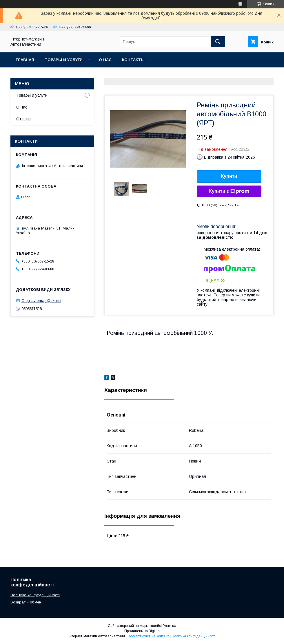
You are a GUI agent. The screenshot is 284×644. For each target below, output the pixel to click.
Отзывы (24, 119)
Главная (25, 60)
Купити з (229, 191)
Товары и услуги (64, 60)
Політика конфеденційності (35, 595)
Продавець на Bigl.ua (142, 631)
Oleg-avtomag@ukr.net (41, 301)
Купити (229, 176)
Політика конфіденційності (194, 636)
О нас (105, 60)
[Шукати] (218, 42)
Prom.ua (169, 626)
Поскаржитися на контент (148, 636)
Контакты (133, 60)
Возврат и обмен (26, 602)
